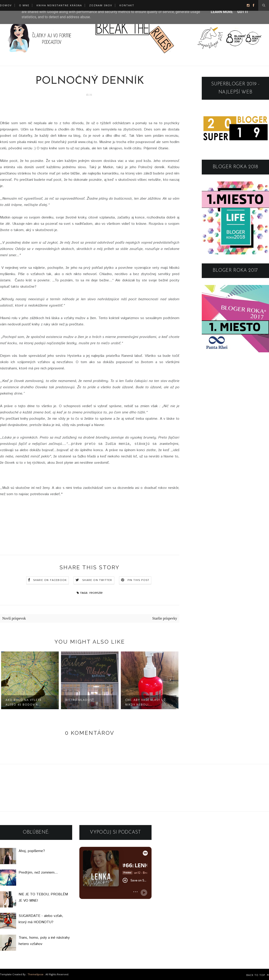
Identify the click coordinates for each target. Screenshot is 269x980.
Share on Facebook (50, 580)
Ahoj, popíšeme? (32, 851)
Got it (243, 12)
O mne (24, 5)
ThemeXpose (36, 974)
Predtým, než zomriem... (38, 873)
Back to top (258, 975)
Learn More (222, 12)
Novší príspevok (14, 618)
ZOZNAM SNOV (101, 5)
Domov (6, 5)
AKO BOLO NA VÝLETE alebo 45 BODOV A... (24, 702)
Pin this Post (139, 580)
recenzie (96, 593)
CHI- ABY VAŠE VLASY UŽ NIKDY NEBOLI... (146, 702)
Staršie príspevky (165, 618)
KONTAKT (127, 5)
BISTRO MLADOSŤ (80, 700)
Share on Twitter (97, 580)
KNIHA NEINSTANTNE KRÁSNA (59, 5)
